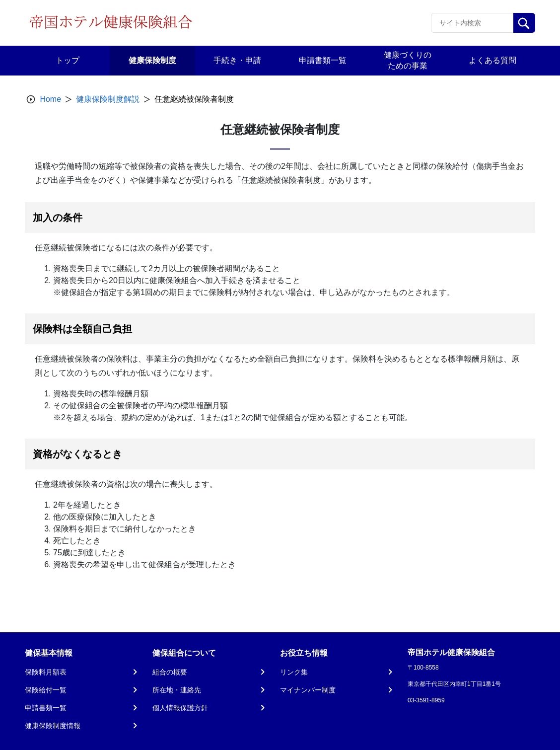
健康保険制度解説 (108, 99)
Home (50, 99)
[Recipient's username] (472, 23)
